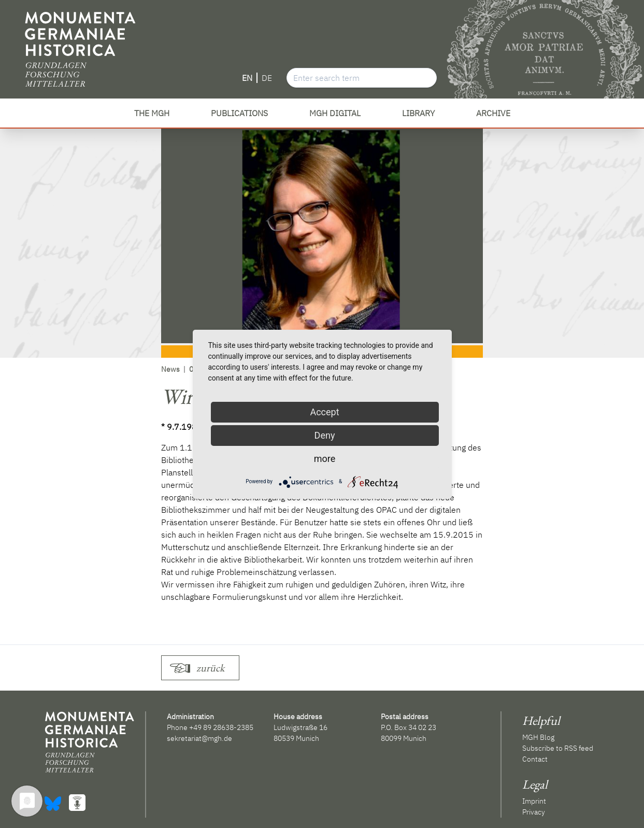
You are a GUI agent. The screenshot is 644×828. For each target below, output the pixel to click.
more (325, 459)
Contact (535, 759)
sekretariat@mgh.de (199, 738)
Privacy (534, 812)
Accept (324, 412)
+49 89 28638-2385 (221, 727)
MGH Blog (538, 737)
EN (247, 78)
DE (267, 78)
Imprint (534, 801)
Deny (325, 435)
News (170, 369)
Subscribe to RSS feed (558, 748)
